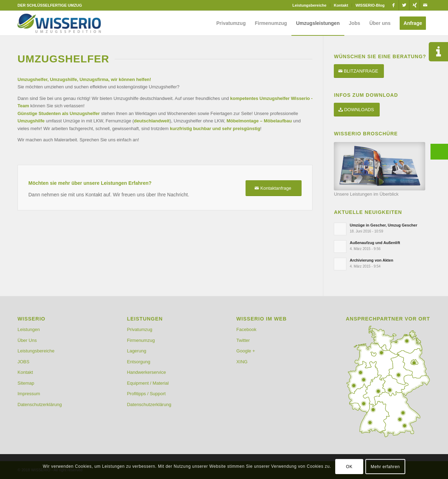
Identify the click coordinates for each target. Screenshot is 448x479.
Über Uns (27, 340)
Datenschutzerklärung (40, 404)
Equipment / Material (148, 383)
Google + (246, 351)
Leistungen (29, 329)
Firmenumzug (141, 340)
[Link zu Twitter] (404, 5)
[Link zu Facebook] (394, 5)
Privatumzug (139, 329)
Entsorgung (139, 362)
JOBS (23, 362)
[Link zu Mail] (425, 5)
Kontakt (341, 5)
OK (349, 467)
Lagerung (136, 351)
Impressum (29, 394)
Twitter (243, 340)
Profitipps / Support (146, 394)
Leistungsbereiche (309, 5)
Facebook (246, 329)
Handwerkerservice (146, 372)
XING (242, 362)
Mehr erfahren (385, 467)
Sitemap (26, 383)
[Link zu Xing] (415, 5)
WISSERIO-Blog (370, 5)
